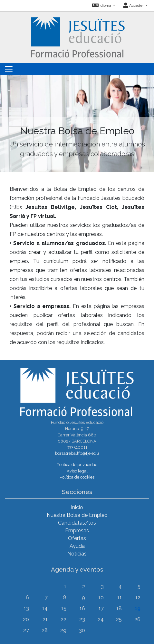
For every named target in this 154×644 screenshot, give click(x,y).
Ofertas (77, 538)
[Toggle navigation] (9, 69)
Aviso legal (77, 471)
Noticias (77, 554)
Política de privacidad (77, 465)
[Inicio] (77, 37)
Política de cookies (77, 477)
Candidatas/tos (77, 523)
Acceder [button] (134, 5)
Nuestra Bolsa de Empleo (77, 515)
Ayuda (77, 546)
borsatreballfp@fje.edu (77, 453)
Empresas (77, 531)
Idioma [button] (102, 5)
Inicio (77, 507)
